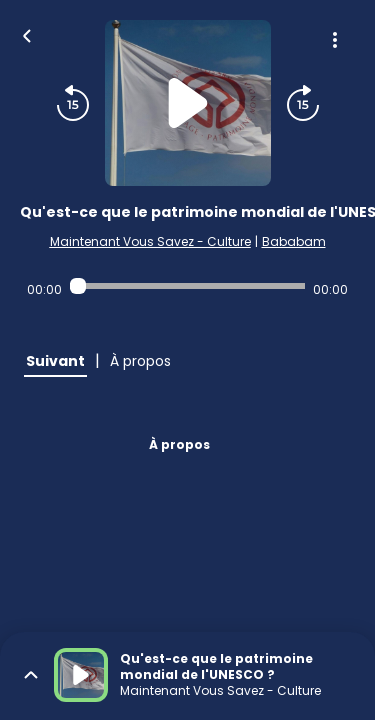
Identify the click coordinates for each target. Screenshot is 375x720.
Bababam (294, 241)
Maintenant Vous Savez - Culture (150, 241)
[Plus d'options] (335, 40)
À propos (179, 444)
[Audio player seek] (187, 286)
